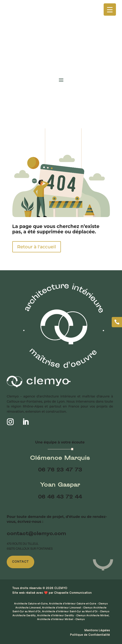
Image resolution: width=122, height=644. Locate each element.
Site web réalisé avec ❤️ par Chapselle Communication (52, 593)
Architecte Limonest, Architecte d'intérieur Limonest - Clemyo (54, 608)
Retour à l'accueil (37, 247)
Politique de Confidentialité (90, 635)
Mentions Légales (97, 630)
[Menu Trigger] (110, 10)
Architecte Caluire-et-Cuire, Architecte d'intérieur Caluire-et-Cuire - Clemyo (61, 604)
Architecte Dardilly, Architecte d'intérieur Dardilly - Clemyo (49, 616)
